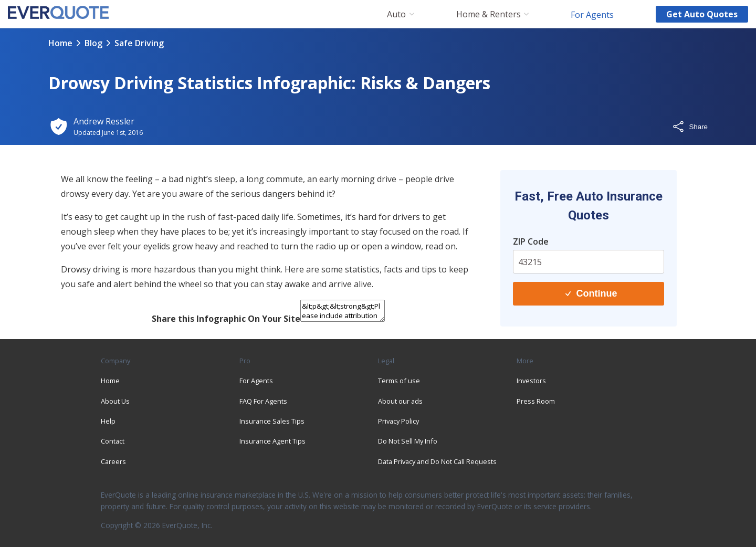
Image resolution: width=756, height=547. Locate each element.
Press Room (536, 401)
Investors (531, 381)
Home (60, 43)
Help (108, 421)
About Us (115, 401)
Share (690, 127)
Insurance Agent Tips (272, 441)
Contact (113, 441)
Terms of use (399, 381)
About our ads (400, 401)
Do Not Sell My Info (408, 441)
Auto (396, 14)
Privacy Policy (398, 421)
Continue (591, 293)
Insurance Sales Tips (272, 421)
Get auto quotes (702, 14)
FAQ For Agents (263, 401)
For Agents (592, 14)
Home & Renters (489, 14)
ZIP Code (531, 241)
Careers (113, 461)
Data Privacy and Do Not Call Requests (437, 461)
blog (93, 43)
